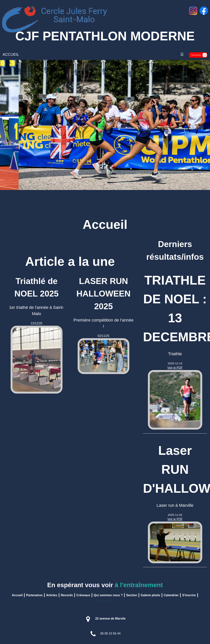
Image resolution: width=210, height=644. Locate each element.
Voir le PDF (175, 368)
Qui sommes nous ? (108, 595)
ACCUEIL (11, 54)
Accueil (17, 595)
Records (67, 595)
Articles (52, 595)
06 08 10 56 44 (110, 633)
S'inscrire (189, 595)
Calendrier (171, 595)
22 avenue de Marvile (110, 619)
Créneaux (83, 595)
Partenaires (34, 595)
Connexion (199, 55)
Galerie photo (150, 595)
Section (132, 595)
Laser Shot (105, 601)
